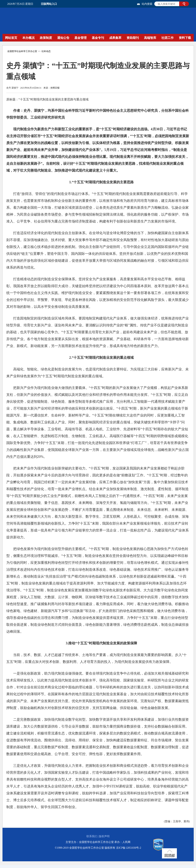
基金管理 (81, 38)
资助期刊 (133, 38)
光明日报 (55, 88)
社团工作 (168, 38)
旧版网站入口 (49, 4)
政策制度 (46, 38)
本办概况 (28, 38)
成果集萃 (115, 38)
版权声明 (104, 836)
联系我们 (92, 836)
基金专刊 (98, 38)
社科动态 (46, 51)
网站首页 (11, 38)
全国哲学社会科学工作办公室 (22, 51)
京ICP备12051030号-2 (129, 848)
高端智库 (150, 38)
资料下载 (185, 38)
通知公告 (63, 38)
